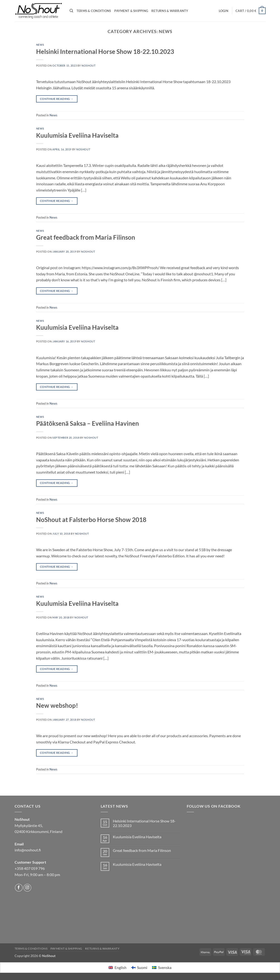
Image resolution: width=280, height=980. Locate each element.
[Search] (71, 11)
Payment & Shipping (131, 11)
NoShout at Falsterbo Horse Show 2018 (91, 520)
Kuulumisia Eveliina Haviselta (77, 135)
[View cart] (251, 11)
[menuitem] (117, 968)
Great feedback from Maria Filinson (86, 237)
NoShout (88, 65)
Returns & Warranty (170, 11)
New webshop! (57, 705)
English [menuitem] (121, 967)
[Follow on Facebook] (19, 888)
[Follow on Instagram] (27, 888)
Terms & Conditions (94, 11)
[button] (224, 11)
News (40, 45)
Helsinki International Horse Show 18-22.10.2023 (105, 51)
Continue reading (57, 99)
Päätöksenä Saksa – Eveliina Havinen (88, 423)
